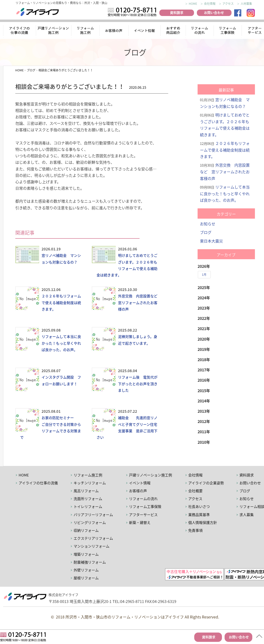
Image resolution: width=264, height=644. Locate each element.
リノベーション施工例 (54, 31)
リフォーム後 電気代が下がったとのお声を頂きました (138, 384)
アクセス (228, 4)
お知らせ (208, 224)
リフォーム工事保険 (228, 31)
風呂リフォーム (86, 491)
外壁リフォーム (86, 570)
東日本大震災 (211, 241)
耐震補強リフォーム (90, 562)
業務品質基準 (199, 515)
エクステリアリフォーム (93, 538)
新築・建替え (140, 523)
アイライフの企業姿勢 (206, 483)
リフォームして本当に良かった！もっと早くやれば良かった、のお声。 (61, 343)
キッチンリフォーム (90, 483)
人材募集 (246, 4)
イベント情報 (144, 31)
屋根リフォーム (86, 578)
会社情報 (210, 4)
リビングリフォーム (90, 523)
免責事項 (195, 530)
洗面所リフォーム (88, 499)
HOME (193, 4)
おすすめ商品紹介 (172, 31)
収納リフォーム (86, 530)
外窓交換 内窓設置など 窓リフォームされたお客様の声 (140, 302)
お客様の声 (114, 31)
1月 (204, 274)
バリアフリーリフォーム (93, 515)
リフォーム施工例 (86, 31)
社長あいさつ (199, 507)
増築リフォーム (86, 554)
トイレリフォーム (88, 507)
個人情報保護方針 (203, 523)
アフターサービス (143, 515)
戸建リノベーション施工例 (151, 475)
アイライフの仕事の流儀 (20, 31)
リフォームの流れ (199, 31)
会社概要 (195, 491)
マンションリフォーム (92, 546)
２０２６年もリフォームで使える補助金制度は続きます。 (61, 302)
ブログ (206, 232)
